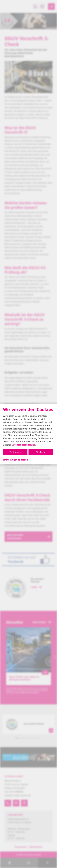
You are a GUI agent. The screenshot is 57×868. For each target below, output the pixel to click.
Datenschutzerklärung (23, 445)
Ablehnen (41, 452)
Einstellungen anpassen (15, 460)
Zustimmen (15, 452)
